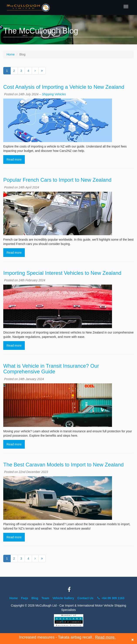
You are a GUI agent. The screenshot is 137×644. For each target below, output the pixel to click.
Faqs (25, 598)
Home (11, 54)
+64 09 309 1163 (111, 598)
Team (45, 598)
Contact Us (85, 598)
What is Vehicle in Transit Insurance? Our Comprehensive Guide (51, 369)
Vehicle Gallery (63, 598)
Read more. (105, 637)
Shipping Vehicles (54, 94)
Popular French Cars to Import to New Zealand (57, 180)
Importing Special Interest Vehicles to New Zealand (62, 273)
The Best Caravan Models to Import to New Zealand (63, 465)
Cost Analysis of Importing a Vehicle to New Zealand (64, 87)
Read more (14, 159)
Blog (35, 598)
